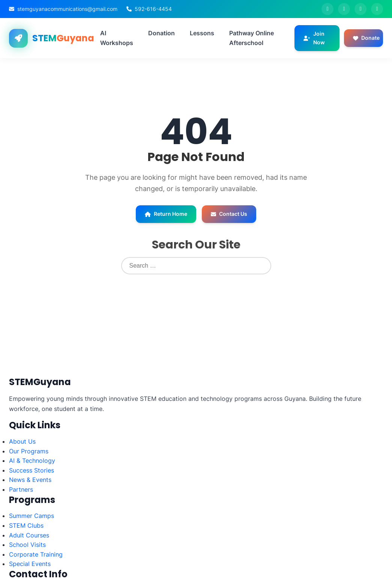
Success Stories (32, 470)
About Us (22, 441)
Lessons (202, 33)
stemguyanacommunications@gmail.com (67, 9)
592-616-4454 (153, 9)
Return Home (166, 214)
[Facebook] (327, 9)
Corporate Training (36, 554)
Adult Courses (29, 535)
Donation (161, 33)
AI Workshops (117, 38)
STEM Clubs (26, 525)
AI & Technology (32, 461)
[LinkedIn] (377, 9)
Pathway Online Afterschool (252, 38)
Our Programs (29, 451)
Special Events (30, 564)
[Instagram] (360, 9)
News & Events (30, 480)
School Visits (27, 545)
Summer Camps (32, 516)
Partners (21, 489)
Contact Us (229, 214)
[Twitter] (344, 9)
